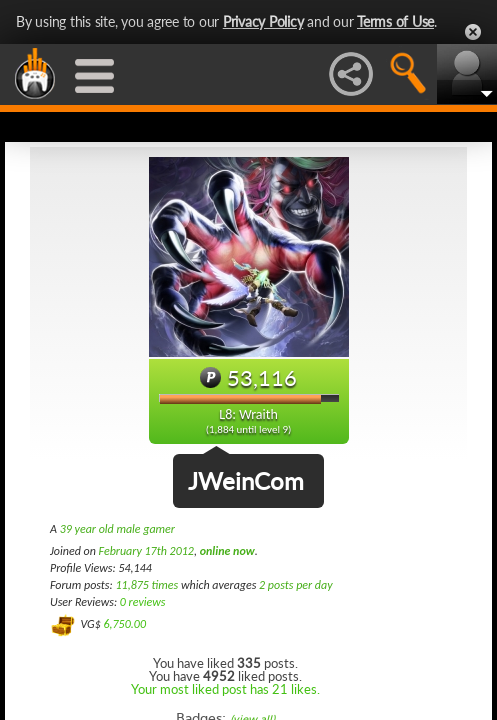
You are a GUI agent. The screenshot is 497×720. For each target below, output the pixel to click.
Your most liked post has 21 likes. (225, 689)
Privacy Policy (263, 21)
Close (473, 32)
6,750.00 (124, 624)
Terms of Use (395, 21)
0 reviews (143, 602)
